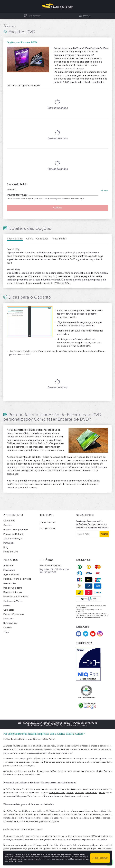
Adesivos (8, 566)
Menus (87, 16)
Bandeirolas (10, 583)
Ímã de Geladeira (13, 588)
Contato (8, 525)
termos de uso (33, 859)
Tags (6, 632)
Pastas (7, 605)
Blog (6, 547)
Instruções (9, 543)
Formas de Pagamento (16, 529)
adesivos (80, 793)
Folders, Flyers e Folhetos (17, 579)
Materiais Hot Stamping (16, 597)
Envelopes (9, 570)
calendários (91, 793)
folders (70, 793)
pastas (102, 793)
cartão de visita (57, 793)
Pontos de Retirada (14, 534)
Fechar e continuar (100, 858)
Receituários (10, 623)
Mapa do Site (11, 552)
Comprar (57, 208)
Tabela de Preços (13, 538)
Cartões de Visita (13, 601)
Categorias (35, 16)
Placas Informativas (14, 614)
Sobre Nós (9, 521)
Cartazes (8, 619)
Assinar (104, 534)
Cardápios (9, 610)
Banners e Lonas (13, 592)
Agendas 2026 (11, 574)
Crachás (8, 628)
